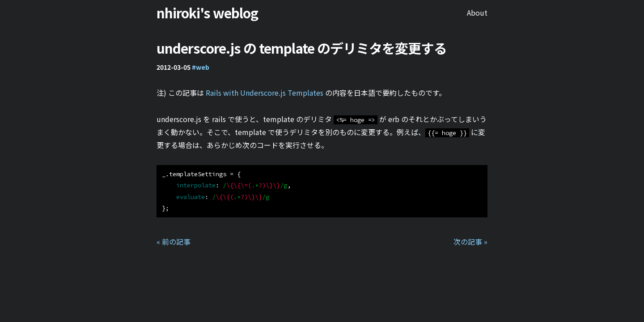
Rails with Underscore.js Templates (265, 93)
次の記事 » (470, 241)
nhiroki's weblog (207, 13)
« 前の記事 (174, 241)
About (477, 13)
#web (201, 67)
